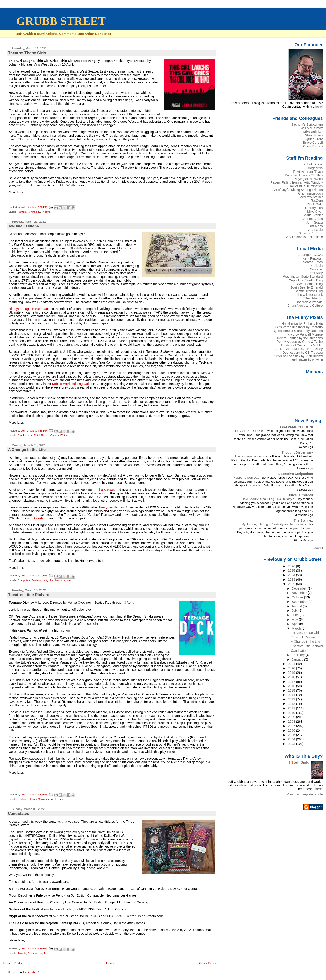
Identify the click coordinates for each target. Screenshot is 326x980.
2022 (292, 584)
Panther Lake (58, 580)
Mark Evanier (313, 215)
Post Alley (316, 273)
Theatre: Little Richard (29, 595)
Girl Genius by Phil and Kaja (302, 323)
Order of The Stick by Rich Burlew (298, 356)
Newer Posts (12, 963)
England (23, 799)
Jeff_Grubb (302, 762)
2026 (292, 566)
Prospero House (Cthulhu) (304, 175)
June (296, 615)
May (295, 620)
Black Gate (315, 204)
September (300, 602)
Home (110, 963)
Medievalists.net (311, 197)
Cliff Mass (316, 226)
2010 (292, 713)
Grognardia (315, 168)
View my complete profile (305, 794)
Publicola (316, 266)
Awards (22, 953)
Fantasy (22, 212)
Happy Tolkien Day (247, 478)
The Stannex (303, 520)
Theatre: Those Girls (27, 53)
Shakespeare (46, 799)
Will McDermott (312, 128)
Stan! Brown (314, 135)
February (299, 655)
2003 (292, 744)
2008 (292, 722)
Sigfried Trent (313, 139)
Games (54, 435)
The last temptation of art (252, 456)
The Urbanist (313, 298)
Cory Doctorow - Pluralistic (303, 237)
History (33, 799)
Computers (24, 580)
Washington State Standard (303, 277)
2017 (292, 682)
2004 (292, 739)
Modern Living (40, 580)
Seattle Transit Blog (309, 291)
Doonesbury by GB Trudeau (303, 353)
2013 (292, 699)
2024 (292, 575)
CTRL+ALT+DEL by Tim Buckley (299, 349)
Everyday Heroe (111, 507)
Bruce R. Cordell (300, 495)
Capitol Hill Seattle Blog (306, 280)
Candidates (18, 813)
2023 (292, 579)
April (296, 624)
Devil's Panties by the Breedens (300, 338)
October (298, 597)
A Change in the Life (27, 450)
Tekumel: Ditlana (23, 226)
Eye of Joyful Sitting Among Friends (297, 190)
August (297, 606)
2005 (292, 735)
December (300, 588)
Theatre (46, 212)
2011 (292, 708)
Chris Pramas (313, 146)
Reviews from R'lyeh (308, 172)
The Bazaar (105, 490)
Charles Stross (312, 219)
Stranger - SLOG (311, 255)
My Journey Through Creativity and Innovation (273, 524)
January (298, 659)
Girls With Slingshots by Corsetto (299, 327)
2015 (292, 691)
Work (70, 580)
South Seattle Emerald (307, 287)
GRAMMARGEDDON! (297, 427)
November (300, 593)
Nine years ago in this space (29, 309)
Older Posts (208, 963)
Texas (47, 953)
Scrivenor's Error (311, 233)
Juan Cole (315, 230)
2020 (292, 668)
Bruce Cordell (313, 143)
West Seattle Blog (310, 284)
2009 (292, 717)
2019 (292, 673)
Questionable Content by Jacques (298, 331)
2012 (292, 704)
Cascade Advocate (309, 302)
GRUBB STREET (61, 21)
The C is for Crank (310, 295)
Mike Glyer (315, 212)
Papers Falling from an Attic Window (297, 182)
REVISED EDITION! (249, 431)
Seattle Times (313, 262)
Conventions (35, 953)
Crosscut (316, 269)
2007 (292, 726)
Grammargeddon (310, 193)
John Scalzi (314, 222)
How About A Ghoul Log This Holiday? (268, 499)
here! (319, 107)
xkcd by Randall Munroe (305, 334)
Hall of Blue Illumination (306, 186)
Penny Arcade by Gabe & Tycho (300, 342)
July (295, 610)
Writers (64, 435)
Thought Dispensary (297, 452)
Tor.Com (317, 201)
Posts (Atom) (37, 972)
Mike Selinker (313, 132)
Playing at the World (308, 179)
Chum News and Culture (305, 306)
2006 (292, 730)
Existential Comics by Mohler (302, 345)
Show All (318, 548)
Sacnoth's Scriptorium (307, 124)
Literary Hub (314, 208)
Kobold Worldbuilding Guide (72, 384)
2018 (292, 677)
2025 (292, 571)
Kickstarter (37, 518)
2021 (292, 664)
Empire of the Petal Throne (33, 435)
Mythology (34, 212)
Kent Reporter (313, 258)
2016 (292, 686)
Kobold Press (313, 164)
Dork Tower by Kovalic (307, 360)
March (297, 628)
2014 (292, 695)
